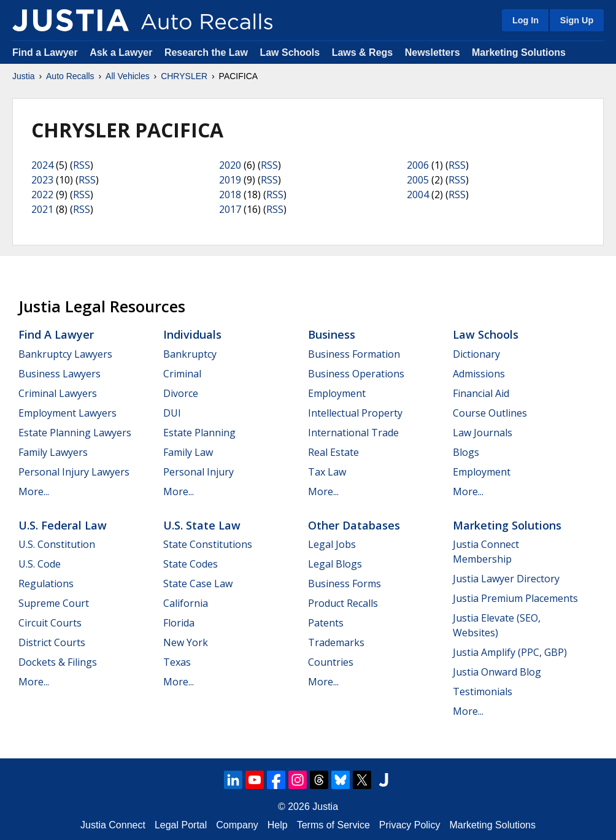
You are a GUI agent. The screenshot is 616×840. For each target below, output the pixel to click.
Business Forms (345, 584)
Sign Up (577, 20)
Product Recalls (343, 603)
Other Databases (354, 525)
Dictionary (476, 354)
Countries (331, 662)
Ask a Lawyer (122, 52)
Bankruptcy (190, 354)
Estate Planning (199, 433)
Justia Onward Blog (497, 672)
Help (278, 825)
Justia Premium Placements (515, 598)
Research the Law (206, 52)
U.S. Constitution (57, 544)
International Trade (353, 433)
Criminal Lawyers (58, 393)
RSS (82, 165)
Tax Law (327, 472)
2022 (42, 195)
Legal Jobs (332, 544)
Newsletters (433, 52)
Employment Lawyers (67, 413)
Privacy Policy (410, 825)
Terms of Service (333, 825)
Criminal (182, 374)
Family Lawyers (53, 452)
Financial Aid (481, 393)
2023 (42, 180)
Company (237, 825)
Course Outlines (490, 413)
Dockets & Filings (58, 662)
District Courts (52, 642)
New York (186, 642)
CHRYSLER (184, 76)
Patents (326, 623)
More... (34, 491)
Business (332, 334)
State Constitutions (208, 544)
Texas (177, 662)
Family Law (188, 452)
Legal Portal (181, 825)
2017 (230, 209)
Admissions (479, 374)
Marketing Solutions (519, 52)
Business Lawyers (60, 374)
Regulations (46, 584)
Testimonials (483, 692)
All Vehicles (128, 76)
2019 (230, 180)
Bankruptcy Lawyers (65, 354)
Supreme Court (54, 603)
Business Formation (354, 354)
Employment (337, 393)
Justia (24, 76)
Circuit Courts (50, 623)
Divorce (181, 393)
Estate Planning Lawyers (75, 433)
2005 (418, 180)
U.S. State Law (202, 525)
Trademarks (336, 642)
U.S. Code (40, 564)
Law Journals (483, 433)
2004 (418, 195)
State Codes (191, 564)
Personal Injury (198, 472)
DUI (172, 413)
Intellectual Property (355, 413)
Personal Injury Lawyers (74, 472)
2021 (42, 209)
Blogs (466, 452)
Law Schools (290, 52)
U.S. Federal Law (63, 525)
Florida (179, 623)
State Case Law (198, 584)
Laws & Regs (363, 52)
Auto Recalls (70, 76)
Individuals (192, 334)
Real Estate (333, 452)
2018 (230, 195)
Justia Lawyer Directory (506, 579)
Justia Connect (113, 825)
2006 (418, 165)
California (186, 603)
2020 (230, 165)
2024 (42, 165)
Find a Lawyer (45, 52)
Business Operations (356, 374)
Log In (526, 20)
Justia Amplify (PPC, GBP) (510, 652)
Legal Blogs (335, 564)
